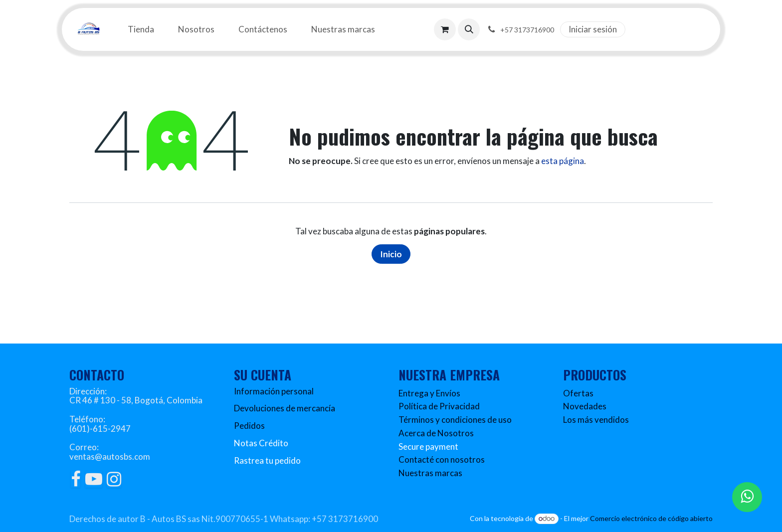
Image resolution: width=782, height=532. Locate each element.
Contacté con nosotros (442, 459)
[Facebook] (76, 479)
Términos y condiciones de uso (455, 420)
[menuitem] (141, 30)
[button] (469, 29)
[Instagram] (114, 479)
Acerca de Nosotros (436, 433)
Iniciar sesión (593, 29)
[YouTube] (94, 479)
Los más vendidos (596, 420)
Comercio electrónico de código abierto (651, 518)
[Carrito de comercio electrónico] (445, 29)
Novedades (585, 406)
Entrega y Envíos (429, 393)
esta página (563, 161)
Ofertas (578, 393)
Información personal (274, 391)
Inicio (391, 254)
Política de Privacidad (439, 406)
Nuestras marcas (430, 473)
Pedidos (249, 426)
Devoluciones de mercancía (285, 408)
